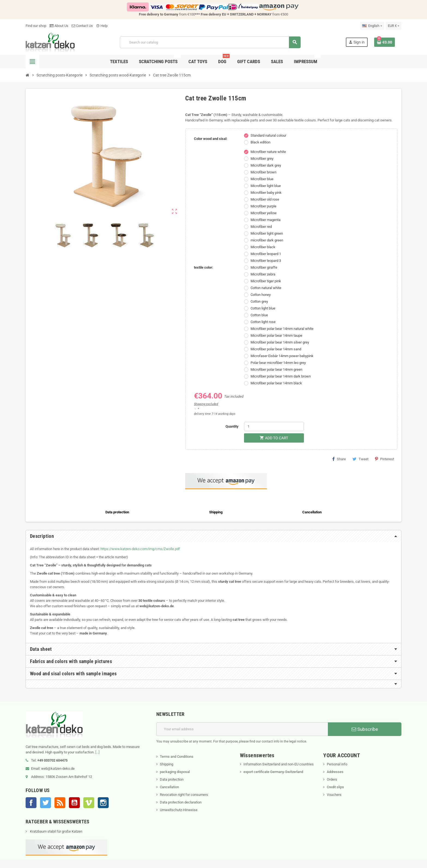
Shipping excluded (206, 404)
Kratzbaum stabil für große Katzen (56, 831)
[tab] (213, 536)
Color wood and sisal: (211, 139)
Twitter (45, 803)
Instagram (103, 803)
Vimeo (89, 803)
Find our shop (36, 26)
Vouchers (334, 795)
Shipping (167, 764)
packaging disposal (175, 772)
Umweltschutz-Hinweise (179, 810)
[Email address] (242, 729)
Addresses (335, 772)
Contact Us (82, 26)
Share (339, 459)
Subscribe (365, 729)
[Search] (210, 42)
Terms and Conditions (177, 757)
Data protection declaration (181, 802)
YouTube (74, 803)
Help (102, 26)
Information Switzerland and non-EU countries (279, 764)
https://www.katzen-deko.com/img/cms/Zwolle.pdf (140, 549)
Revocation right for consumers (184, 795)
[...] (97, 752)
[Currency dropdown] (394, 26)
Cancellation (169, 787)
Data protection (172, 779)
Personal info (337, 764)
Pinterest (385, 459)
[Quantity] (274, 427)
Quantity (232, 426)
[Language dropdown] (372, 26)
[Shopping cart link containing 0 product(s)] (385, 42)
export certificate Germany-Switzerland (273, 772)
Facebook (31, 803)
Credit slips (335, 787)
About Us (59, 26)
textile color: (204, 267)
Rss (60, 803)
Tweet (360, 459)
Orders (332, 779)
